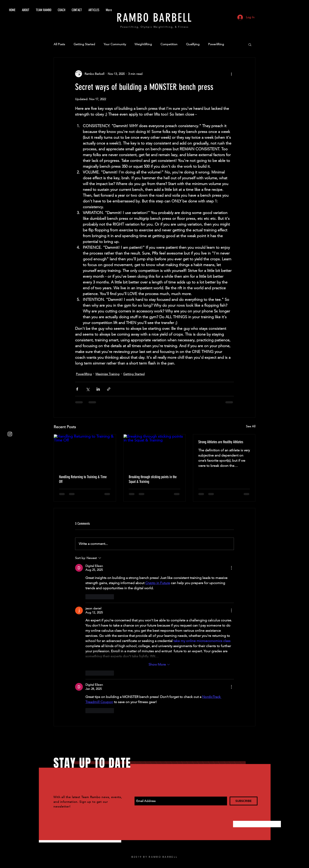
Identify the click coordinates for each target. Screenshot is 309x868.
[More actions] (231, 74)
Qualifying (193, 44)
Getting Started (84, 44)
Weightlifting (143, 44)
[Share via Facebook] (77, 389)
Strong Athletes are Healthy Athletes (221, 442)
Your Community (115, 44)
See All (251, 426)
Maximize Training (108, 374)
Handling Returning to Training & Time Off (83, 479)
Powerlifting (216, 44)
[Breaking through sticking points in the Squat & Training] (155, 452)
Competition (169, 44)
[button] (250, 44)
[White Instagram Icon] (10, 434)
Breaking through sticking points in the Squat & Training (153, 479)
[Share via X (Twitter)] (88, 389)
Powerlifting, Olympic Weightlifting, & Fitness (154, 27)
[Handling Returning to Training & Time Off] (85, 452)
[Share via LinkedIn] (98, 389)
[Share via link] (109, 389)
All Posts (59, 44)
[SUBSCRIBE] (244, 801)
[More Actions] (231, 568)
